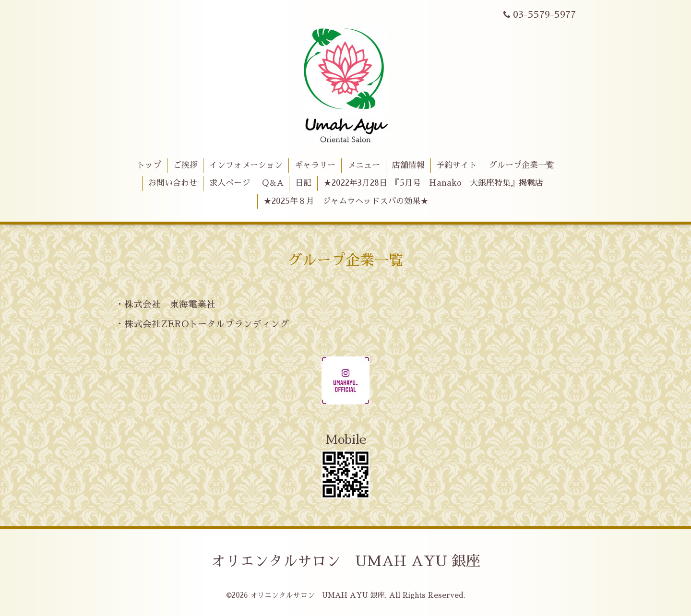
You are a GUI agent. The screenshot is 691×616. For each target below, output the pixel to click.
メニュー (364, 165)
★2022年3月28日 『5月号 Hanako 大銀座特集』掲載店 (433, 183)
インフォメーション (246, 165)
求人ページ (230, 183)
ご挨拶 (185, 165)
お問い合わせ (173, 183)
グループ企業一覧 (522, 165)
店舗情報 (408, 165)
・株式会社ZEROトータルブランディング (202, 324)
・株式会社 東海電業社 (165, 304)
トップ (149, 165)
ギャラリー (315, 165)
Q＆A (273, 183)
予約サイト (457, 165)
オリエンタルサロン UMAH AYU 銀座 (346, 561)
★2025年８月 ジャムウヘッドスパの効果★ (346, 201)
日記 (303, 183)
